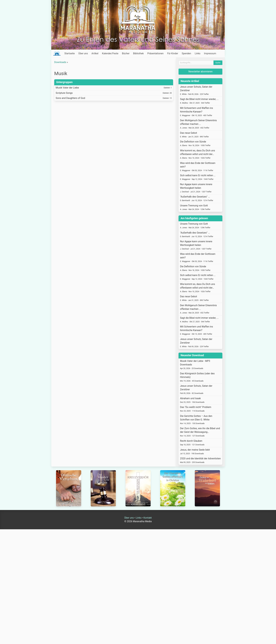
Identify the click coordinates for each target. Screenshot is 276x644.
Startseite (70, 53)
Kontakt (148, 518)
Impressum (210, 53)
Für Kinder (173, 53)
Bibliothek (138, 53)
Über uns (83, 53)
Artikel (95, 53)
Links (198, 53)
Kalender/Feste (110, 53)
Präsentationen (155, 53)
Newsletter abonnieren (201, 72)
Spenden (186, 53)
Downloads (60, 62)
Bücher (126, 53)
